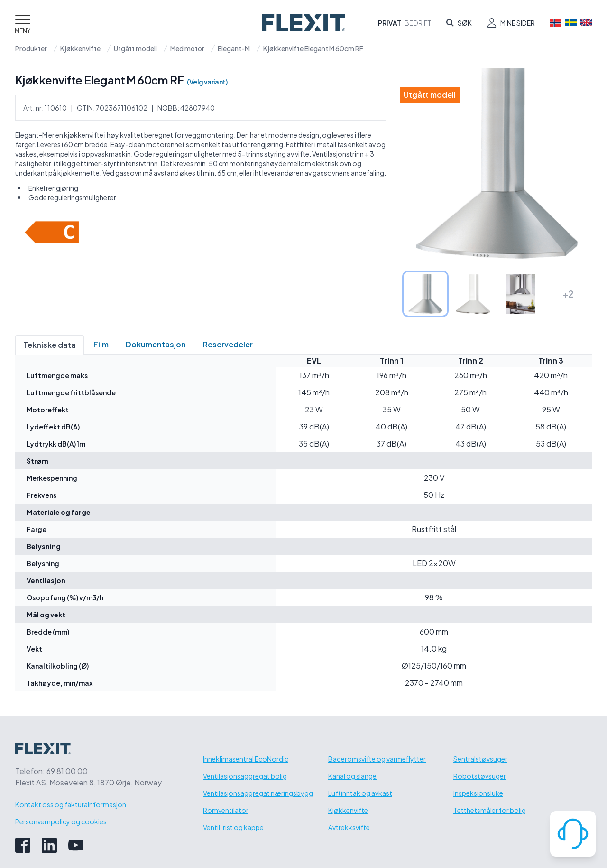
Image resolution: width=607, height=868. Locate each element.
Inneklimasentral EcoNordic (246, 759)
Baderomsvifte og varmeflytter (377, 759)
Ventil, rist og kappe (233, 827)
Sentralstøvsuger (480, 759)
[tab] (425, 294)
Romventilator (226, 810)
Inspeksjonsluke (478, 793)
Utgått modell (135, 48)
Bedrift (418, 23)
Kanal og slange (352, 776)
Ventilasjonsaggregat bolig (245, 776)
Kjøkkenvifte (80, 48)
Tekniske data (50, 345)
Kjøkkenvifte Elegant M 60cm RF (313, 48)
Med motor (187, 48)
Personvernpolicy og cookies (61, 821)
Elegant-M (234, 48)
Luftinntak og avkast (360, 793)
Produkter (31, 48)
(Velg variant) (207, 82)
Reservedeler (228, 344)
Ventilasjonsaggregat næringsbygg (258, 793)
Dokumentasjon (156, 344)
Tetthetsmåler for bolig (490, 810)
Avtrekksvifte (349, 827)
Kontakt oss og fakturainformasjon (71, 804)
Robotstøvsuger (480, 776)
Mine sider (518, 23)
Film (101, 344)
